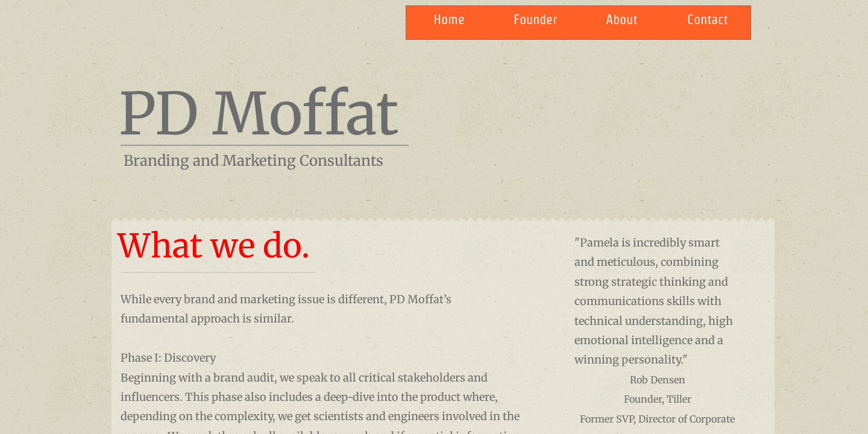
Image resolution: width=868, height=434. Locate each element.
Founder (535, 19)
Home (449, 19)
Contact (707, 19)
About (621, 19)
